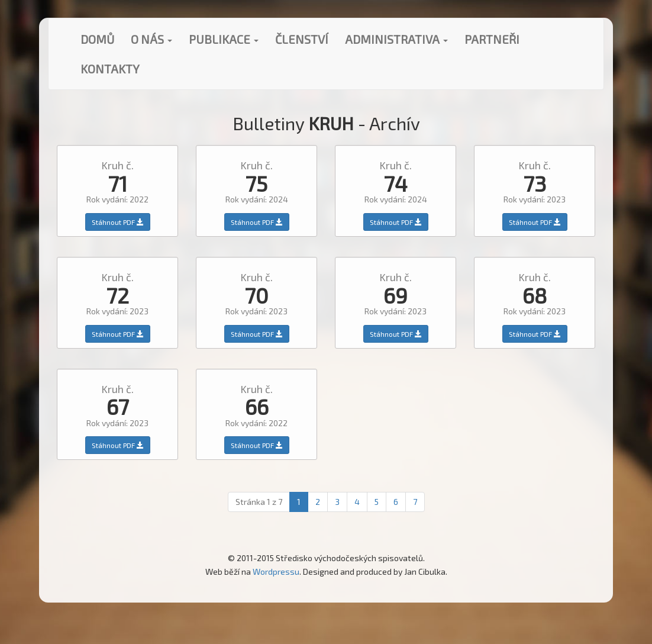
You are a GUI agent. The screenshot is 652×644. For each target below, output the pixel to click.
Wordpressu (276, 571)
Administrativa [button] (396, 39)
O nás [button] (151, 39)
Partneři (492, 39)
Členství (302, 39)
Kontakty (110, 69)
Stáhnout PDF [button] (118, 222)
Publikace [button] (224, 39)
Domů (97, 39)
